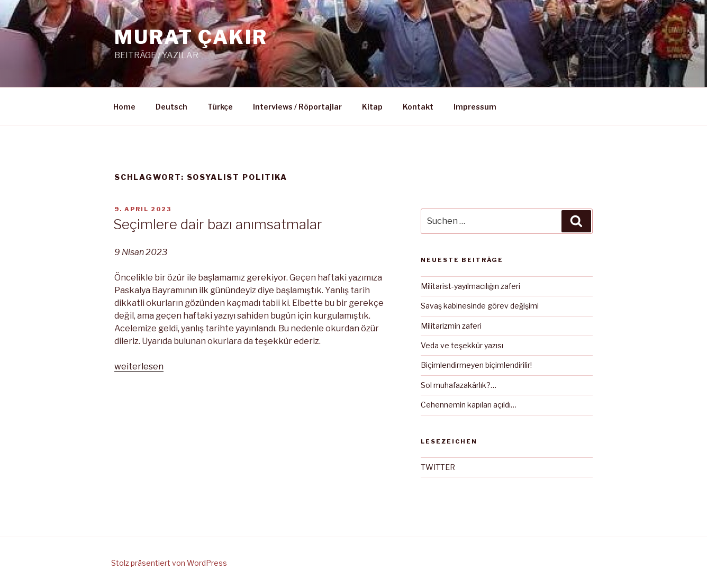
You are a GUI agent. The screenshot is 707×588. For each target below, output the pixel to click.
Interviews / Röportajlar (297, 107)
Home (124, 107)
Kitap (372, 107)
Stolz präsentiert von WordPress (169, 563)
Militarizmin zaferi (451, 326)
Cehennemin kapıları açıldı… (469, 405)
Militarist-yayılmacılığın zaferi (470, 286)
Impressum (475, 107)
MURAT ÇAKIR (191, 37)
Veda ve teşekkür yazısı (462, 345)
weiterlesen (139, 367)
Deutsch (171, 107)
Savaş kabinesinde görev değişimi (480, 306)
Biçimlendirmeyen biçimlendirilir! (476, 365)
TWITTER (438, 467)
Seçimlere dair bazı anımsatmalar (218, 224)
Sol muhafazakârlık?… (459, 385)
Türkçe (220, 107)
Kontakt (418, 107)
